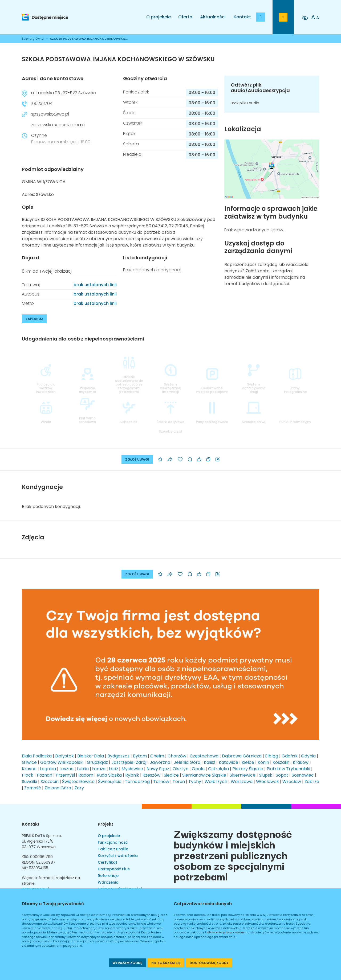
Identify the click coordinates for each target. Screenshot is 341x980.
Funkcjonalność (113, 842)
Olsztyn (180, 769)
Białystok (64, 756)
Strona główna (33, 39)
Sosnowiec (303, 775)
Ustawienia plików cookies (225, 932)
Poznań (44, 775)
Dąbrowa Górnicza (242, 756)
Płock (28, 775)
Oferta (185, 17)
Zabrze (312, 782)
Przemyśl (65, 775)
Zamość (33, 788)
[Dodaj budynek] (261, 17)
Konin (263, 762)
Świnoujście (110, 782)
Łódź (113, 769)
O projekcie (159, 17)
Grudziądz (97, 762)
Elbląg (272, 756)
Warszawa (242, 782)
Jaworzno (160, 762)
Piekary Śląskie (248, 769)
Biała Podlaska (37, 756)
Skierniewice (243, 775)
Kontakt (242, 17)
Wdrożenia (108, 882)
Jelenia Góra (187, 762)
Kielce (248, 762)
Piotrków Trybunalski (288, 769)
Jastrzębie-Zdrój (129, 762)
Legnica (48, 769)
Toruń (179, 782)
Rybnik (132, 775)
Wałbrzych (216, 782)
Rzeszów (151, 775)
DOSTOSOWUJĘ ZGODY (209, 963)
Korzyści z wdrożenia (118, 856)
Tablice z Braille (113, 849)
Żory (79, 788)
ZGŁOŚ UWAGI (137, 459)
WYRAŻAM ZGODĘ (127, 963)
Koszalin (281, 762)
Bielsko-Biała (91, 756)
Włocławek (267, 782)
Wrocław (292, 782)
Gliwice (29, 762)
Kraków (301, 762)
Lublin (83, 769)
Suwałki (29, 782)
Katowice (228, 762)
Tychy (195, 782)
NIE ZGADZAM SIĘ (166, 963)
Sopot (282, 775)
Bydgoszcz (118, 756)
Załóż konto (258, 271)
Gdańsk (290, 756)
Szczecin (50, 782)
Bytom (140, 756)
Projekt (105, 824)
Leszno (66, 769)
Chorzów (177, 756)
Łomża (99, 769)
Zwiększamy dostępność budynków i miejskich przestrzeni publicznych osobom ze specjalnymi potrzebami (233, 855)
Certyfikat (107, 862)
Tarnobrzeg (137, 782)
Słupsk (266, 775)
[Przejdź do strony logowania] (283, 17)
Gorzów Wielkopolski (62, 762)
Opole (198, 769)
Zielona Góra (58, 788)
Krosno (29, 769)
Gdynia (308, 756)
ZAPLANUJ (34, 319)
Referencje (108, 876)
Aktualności (213, 17)
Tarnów (161, 782)
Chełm (157, 756)
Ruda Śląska (109, 775)
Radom (86, 775)
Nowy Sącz (158, 769)
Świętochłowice (78, 782)
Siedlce (171, 775)
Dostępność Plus (114, 869)
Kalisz (210, 762)
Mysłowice (132, 769)
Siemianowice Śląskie (204, 775)
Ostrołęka (218, 769)
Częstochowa (204, 756)
